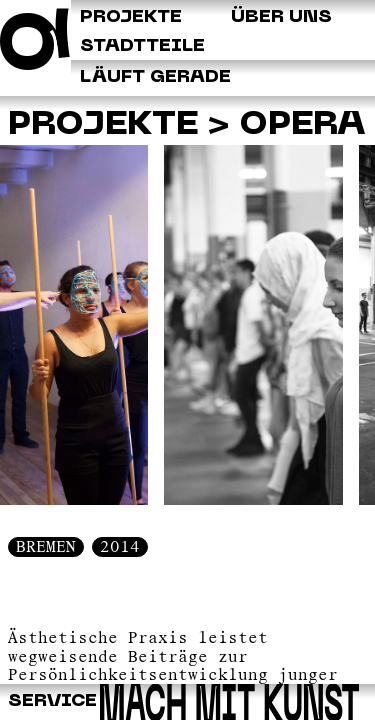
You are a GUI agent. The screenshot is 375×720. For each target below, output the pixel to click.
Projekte (103, 125)
